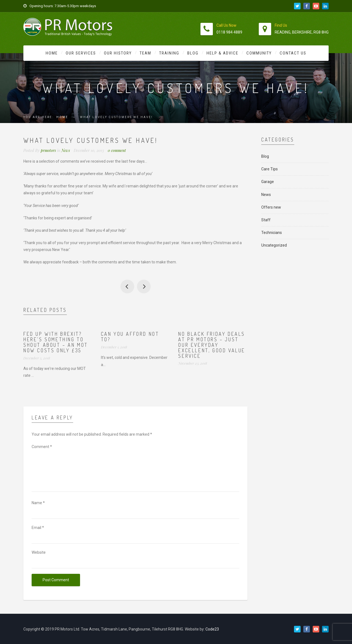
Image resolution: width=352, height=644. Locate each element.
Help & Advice (222, 53)
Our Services (81, 53)
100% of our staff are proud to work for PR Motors (144, 286)
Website (39, 552)
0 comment (117, 150)
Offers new (271, 207)
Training (169, 53)
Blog (193, 53)
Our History (118, 53)
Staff (266, 220)
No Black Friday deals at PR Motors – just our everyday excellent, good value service (212, 345)
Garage (268, 182)
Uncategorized (274, 245)
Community (259, 53)
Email (38, 528)
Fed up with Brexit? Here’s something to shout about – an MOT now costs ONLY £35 (56, 342)
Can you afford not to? (130, 337)
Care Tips (269, 169)
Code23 (212, 629)
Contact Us (293, 53)
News (66, 150)
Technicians (272, 233)
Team (145, 53)
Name (38, 503)
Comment (42, 447)
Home (52, 53)
